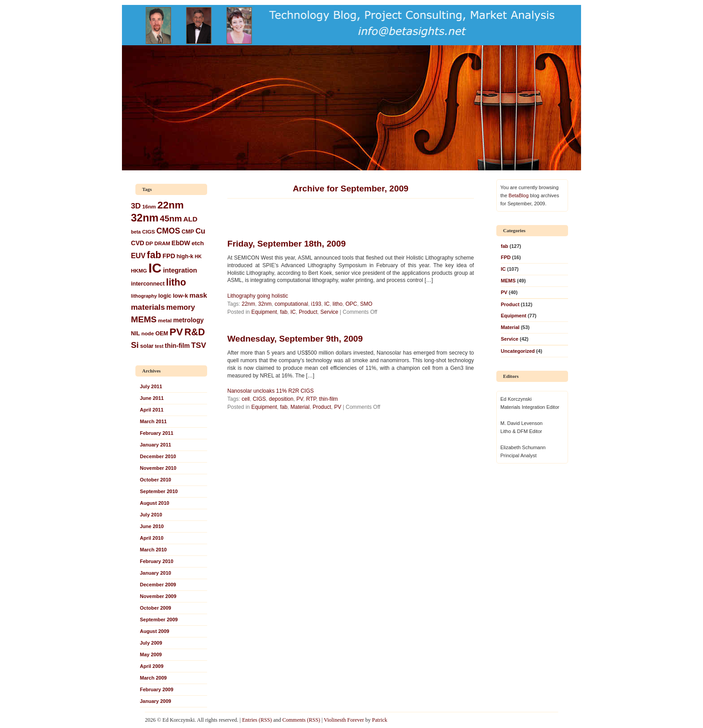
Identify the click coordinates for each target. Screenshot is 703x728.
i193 (316, 304)
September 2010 (159, 491)
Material (300, 407)
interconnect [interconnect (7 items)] (148, 284)
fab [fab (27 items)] (154, 255)
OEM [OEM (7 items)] (162, 334)
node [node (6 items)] (148, 333)
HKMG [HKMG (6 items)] (139, 271)
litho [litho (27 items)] (176, 282)
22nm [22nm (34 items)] (171, 205)
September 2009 (159, 620)
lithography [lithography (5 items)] (144, 296)
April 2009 (152, 666)
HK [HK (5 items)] (198, 256)
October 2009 (156, 608)
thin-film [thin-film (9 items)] (178, 346)
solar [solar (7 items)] (147, 346)
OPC (351, 304)
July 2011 (151, 386)
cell (246, 399)
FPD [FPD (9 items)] (169, 256)
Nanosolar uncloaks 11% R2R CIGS (271, 391)
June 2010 (152, 526)
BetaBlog (519, 195)
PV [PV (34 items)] (176, 332)
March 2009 (153, 678)
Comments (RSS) (301, 720)
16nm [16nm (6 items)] (149, 206)
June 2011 (152, 398)
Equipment (264, 312)
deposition (281, 399)
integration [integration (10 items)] (180, 270)
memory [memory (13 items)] (181, 307)
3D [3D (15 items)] (136, 206)
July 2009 (151, 643)
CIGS (259, 399)
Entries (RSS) (257, 720)
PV (300, 399)
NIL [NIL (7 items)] (135, 334)
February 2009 (157, 689)
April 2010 (152, 538)
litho (338, 304)
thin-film (329, 399)
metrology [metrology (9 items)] (188, 320)
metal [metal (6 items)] (165, 320)
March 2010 (153, 550)
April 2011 (152, 410)
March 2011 (153, 421)
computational (291, 304)
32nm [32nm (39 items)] (145, 218)
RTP (311, 399)
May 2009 (151, 654)
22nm (248, 304)
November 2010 (158, 468)
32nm (265, 304)
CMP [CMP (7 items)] (188, 232)
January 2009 (156, 701)
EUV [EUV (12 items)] (138, 256)
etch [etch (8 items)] (197, 243)
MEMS (508, 281)
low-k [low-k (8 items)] (180, 296)
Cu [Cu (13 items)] (200, 231)
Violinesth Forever (344, 720)
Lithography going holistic (258, 296)
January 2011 (156, 445)
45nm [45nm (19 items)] (171, 219)
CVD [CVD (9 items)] (138, 243)
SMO (366, 304)
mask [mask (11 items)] (198, 295)
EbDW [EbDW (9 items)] (181, 243)
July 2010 (151, 515)
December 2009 (158, 585)
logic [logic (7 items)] (165, 296)
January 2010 (156, 573)
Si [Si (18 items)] (135, 345)
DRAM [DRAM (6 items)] (162, 243)
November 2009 (158, 596)
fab (284, 312)
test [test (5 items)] (159, 346)
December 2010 (158, 456)
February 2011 (157, 433)
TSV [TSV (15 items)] (199, 345)
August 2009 (154, 631)
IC (327, 304)
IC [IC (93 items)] (155, 268)
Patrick (380, 720)
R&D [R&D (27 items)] (195, 332)
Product (308, 312)
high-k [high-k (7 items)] (185, 256)
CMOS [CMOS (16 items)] (168, 231)
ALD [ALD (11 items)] (191, 219)
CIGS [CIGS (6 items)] (149, 232)
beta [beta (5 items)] (136, 232)
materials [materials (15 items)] (148, 307)
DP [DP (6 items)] (149, 243)
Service (329, 312)
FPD (506, 257)
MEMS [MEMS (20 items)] (144, 319)
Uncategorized (518, 351)
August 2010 (154, 503)
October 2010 (156, 480)
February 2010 (157, 561)
